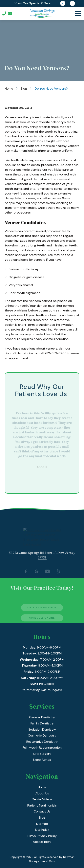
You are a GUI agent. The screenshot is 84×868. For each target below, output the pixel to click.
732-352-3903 (55, 353)
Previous (63, 3)
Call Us (4, 13)
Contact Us (10, 13)
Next (72, 3)
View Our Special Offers (32, 3)
